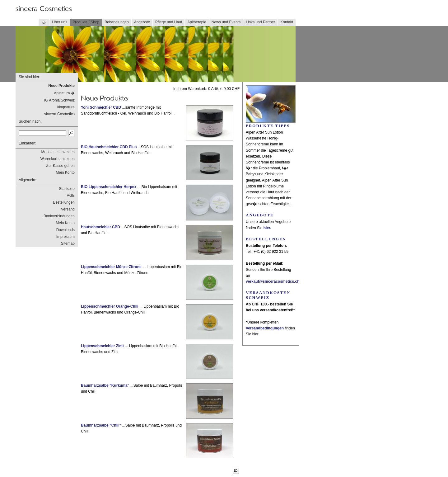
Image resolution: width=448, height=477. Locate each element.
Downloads (65, 230)
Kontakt (287, 22)
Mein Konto (65, 172)
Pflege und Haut (169, 22)
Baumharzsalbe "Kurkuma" (105, 385)
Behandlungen (117, 22)
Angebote (142, 22)
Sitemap (68, 243)
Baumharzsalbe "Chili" (101, 425)
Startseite (67, 189)
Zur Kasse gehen (61, 166)
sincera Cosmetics (59, 114)
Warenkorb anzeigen (58, 159)
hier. (267, 228)
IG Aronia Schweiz (59, 100)
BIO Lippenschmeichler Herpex (109, 187)
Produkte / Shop (86, 22)
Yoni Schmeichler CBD (101, 107)
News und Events (226, 22)
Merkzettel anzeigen (58, 152)
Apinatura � (64, 93)
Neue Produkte (61, 86)
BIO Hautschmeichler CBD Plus (109, 147)
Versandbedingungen (265, 328)
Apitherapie (197, 22)
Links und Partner (260, 22)
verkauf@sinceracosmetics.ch (273, 281)
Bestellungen (64, 202)
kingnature (66, 107)
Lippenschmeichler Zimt (102, 346)
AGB (71, 196)
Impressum (65, 237)
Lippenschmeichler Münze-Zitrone (111, 267)
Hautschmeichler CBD (100, 227)
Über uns (60, 22)
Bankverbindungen (59, 216)
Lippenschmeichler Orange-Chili (110, 306)
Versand (68, 209)
